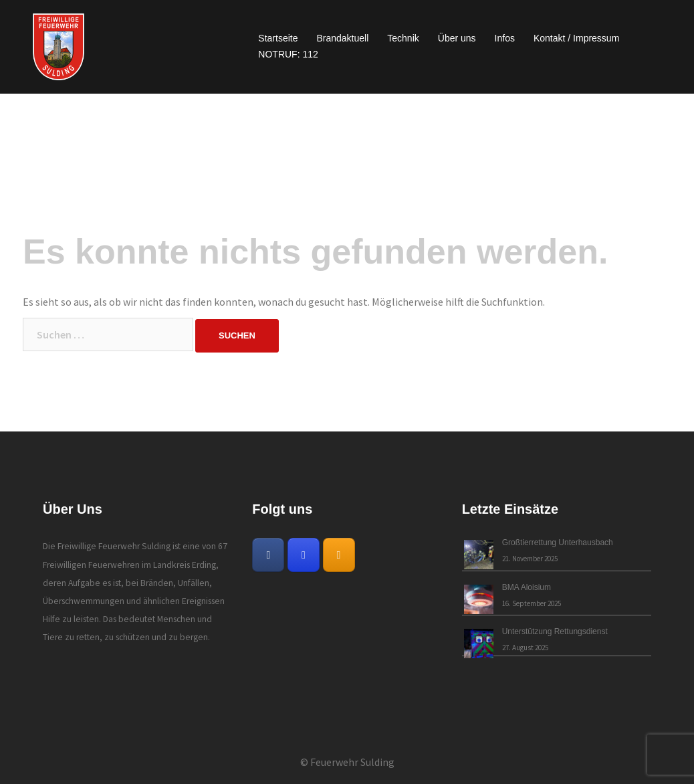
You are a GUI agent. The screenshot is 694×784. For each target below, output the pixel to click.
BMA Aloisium (527, 587)
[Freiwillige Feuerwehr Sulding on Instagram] (304, 555)
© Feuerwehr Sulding (347, 762)
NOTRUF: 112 (288, 54)
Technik (403, 38)
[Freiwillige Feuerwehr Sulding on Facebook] (268, 555)
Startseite (278, 38)
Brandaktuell (342, 38)
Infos (505, 38)
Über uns (457, 38)
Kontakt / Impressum (576, 38)
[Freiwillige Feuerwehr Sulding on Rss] (339, 555)
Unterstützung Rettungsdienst (555, 631)
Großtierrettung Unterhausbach (558, 543)
